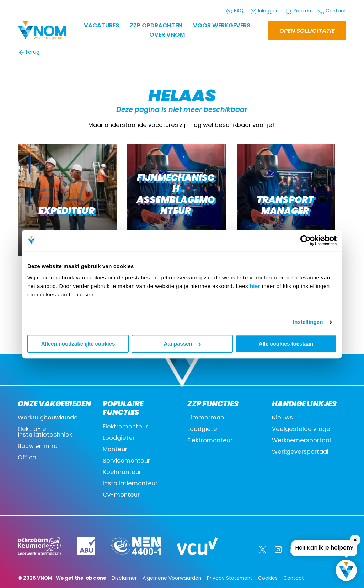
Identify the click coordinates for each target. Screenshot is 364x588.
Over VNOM (167, 35)
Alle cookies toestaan (286, 344)
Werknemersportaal (301, 441)
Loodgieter (119, 438)
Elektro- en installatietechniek (45, 432)
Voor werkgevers (222, 26)
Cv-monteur (121, 495)
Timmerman (206, 418)
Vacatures (101, 26)
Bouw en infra (38, 447)
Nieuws (282, 418)
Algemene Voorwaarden (172, 579)
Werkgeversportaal (300, 452)
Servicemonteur (126, 461)
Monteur (115, 450)
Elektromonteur (125, 427)
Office (27, 458)
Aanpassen (182, 344)
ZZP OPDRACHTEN (156, 26)
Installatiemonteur (130, 484)
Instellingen (308, 322)
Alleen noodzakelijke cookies (78, 344)
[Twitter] (263, 550)
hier (255, 286)
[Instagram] (278, 550)
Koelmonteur (122, 472)
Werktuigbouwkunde (48, 418)
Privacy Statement (230, 579)
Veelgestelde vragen (303, 429)
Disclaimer (124, 579)
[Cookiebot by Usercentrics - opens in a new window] (306, 240)
